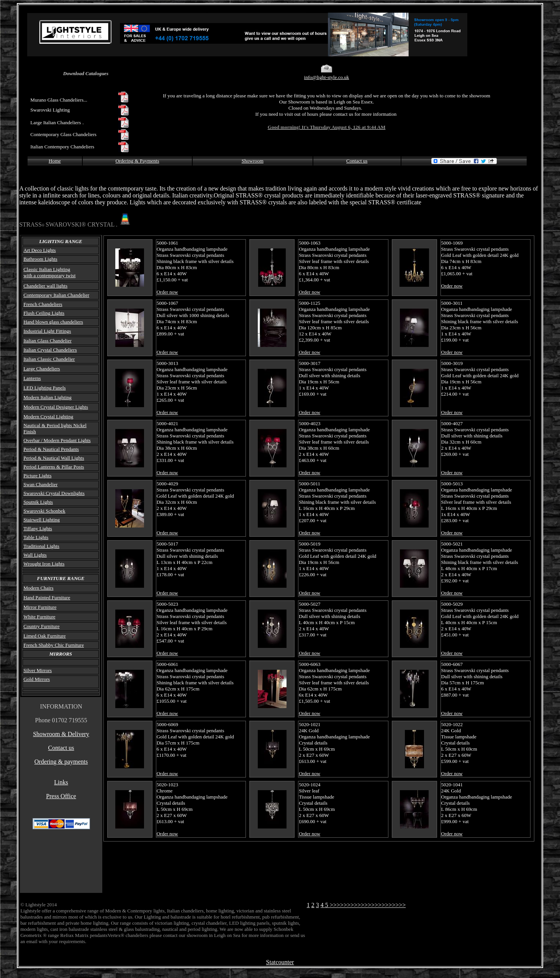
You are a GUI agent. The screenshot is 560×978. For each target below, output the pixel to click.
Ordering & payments (61, 762)
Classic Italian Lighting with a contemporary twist (49, 272)
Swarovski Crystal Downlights (54, 493)
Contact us (357, 161)
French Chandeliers (43, 304)
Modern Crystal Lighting (48, 417)
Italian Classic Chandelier (49, 359)
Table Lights (36, 537)
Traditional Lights (41, 546)
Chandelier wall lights (45, 286)
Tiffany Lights (38, 528)
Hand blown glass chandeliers (53, 322)
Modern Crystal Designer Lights (56, 407)
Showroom (253, 161)
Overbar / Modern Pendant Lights (57, 440)
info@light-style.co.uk (327, 77)
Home (55, 161)
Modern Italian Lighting (47, 397)
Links (61, 782)
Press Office (61, 796)
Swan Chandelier (40, 484)
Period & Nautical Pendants (51, 449)
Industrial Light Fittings (47, 331)
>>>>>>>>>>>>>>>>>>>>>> (368, 905)
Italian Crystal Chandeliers (50, 350)
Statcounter (280, 962)
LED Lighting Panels (45, 388)
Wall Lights (35, 555)
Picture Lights (37, 476)
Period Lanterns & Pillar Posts (54, 467)
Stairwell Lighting (42, 520)
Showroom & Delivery (61, 734)
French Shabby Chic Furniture (54, 645)
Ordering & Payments (137, 161)
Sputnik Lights (38, 502)
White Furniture (39, 617)
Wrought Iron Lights (44, 564)
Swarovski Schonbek (44, 511)
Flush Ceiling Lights (44, 313)
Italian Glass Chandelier (47, 341)
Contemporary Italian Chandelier (56, 295)
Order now (167, 292)
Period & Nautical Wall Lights (54, 458)
